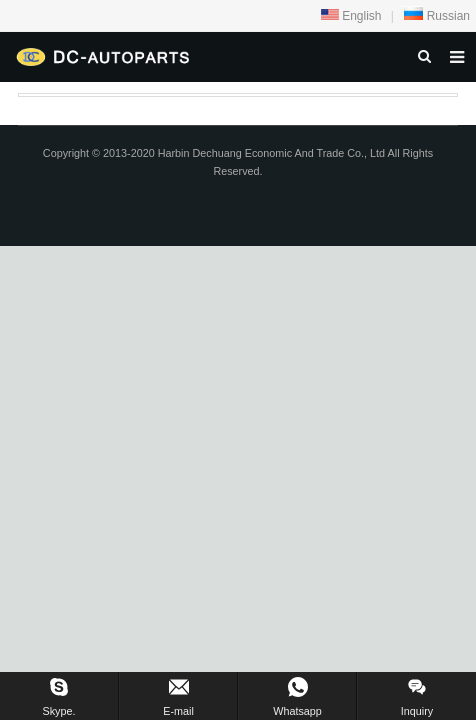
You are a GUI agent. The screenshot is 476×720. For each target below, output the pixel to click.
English (351, 16)
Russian (436, 16)
